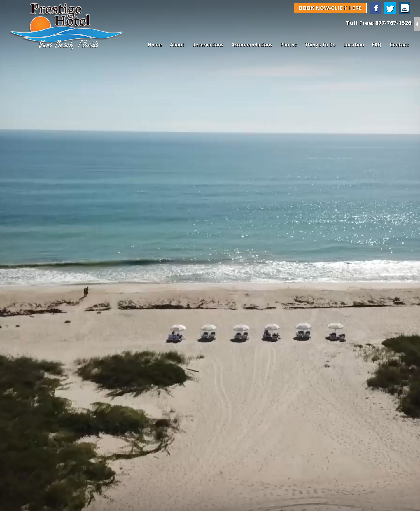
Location (354, 45)
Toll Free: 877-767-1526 (379, 23)
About (177, 45)
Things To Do (320, 45)
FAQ (377, 45)
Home (155, 45)
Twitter (390, 8)
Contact (399, 45)
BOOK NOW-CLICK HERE (330, 8)
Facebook (375, 8)
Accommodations (252, 45)
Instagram (405, 8)
